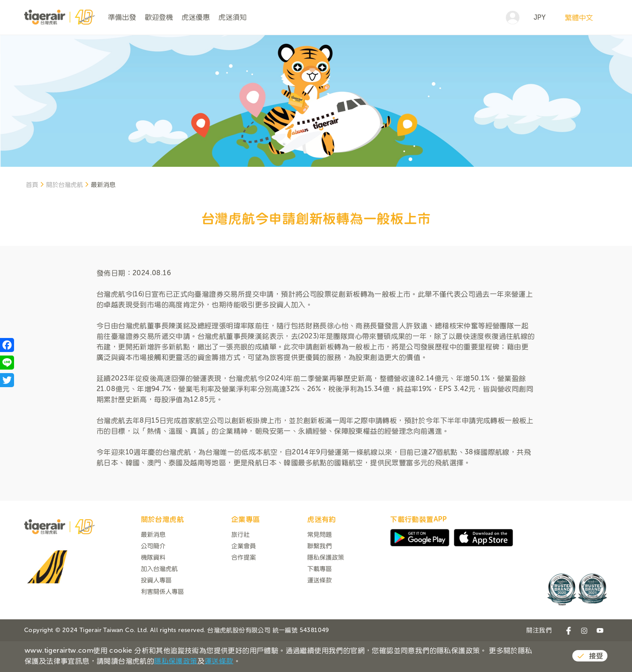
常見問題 (320, 567)
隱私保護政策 (326, 590)
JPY (540, 17)
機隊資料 (153, 590)
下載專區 (320, 601)
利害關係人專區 (162, 624)
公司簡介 (153, 578)
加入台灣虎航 (159, 601)
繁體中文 (579, 17)
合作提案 (244, 590)
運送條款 (320, 613)
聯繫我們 (320, 578)
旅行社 (241, 567)
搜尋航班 (559, 51)
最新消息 (153, 567)
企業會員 (244, 578)
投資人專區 (156, 613)
